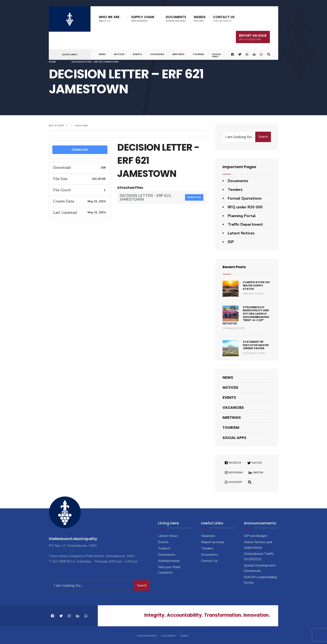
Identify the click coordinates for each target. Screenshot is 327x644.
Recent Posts (235, 267)
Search (263, 137)
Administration (169, 561)
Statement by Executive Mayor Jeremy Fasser (256, 345)
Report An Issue (253, 37)
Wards (200, 19)
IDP (231, 242)
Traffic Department (245, 224)
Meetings (178, 54)
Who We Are (109, 19)
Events (137, 54)
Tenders (235, 190)
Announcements (147, 635)
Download (80, 150)
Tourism (198, 54)
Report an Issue (213, 542)
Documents (176, 19)
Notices (119, 54)
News (102, 54)
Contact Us (224, 19)
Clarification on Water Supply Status (256, 285)
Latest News (168, 536)
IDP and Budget (256, 536)
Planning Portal (242, 216)
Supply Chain (143, 19)
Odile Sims (81, 125)
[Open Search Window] (268, 54)
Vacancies (157, 54)
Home (52, 62)
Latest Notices (241, 233)
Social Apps (216, 55)
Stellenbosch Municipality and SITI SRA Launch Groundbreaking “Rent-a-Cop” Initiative (246, 315)
